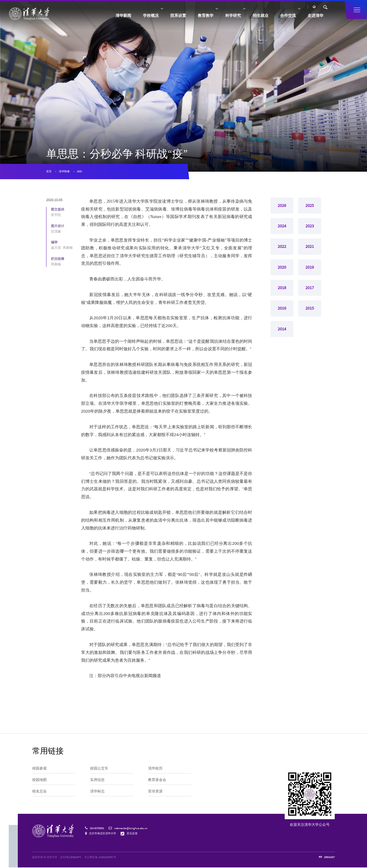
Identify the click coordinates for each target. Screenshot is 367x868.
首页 (49, 172)
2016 (282, 309)
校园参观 (40, 769)
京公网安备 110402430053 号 (100, 858)
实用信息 (97, 781)
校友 (239, 7)
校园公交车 (99, 769)
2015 (310, 309)
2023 (310, 227)
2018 (282, 288)
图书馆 (289, 7)
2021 (310, 247)
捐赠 (248, 7)
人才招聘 (259, 7)
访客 (231, 7)
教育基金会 (157, 781)
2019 (310, 268)
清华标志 (97, 792)
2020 (80, 172)
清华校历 (155, 769)
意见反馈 (132, 834)
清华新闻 (112, 16)
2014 (282, 330)
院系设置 (170, 16)
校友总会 (40, 792)
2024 (282, 227)
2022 (282, 247)
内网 (271, 7)
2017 (310, 288)
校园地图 (40, 781)
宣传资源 (155, 792)
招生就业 (256, 16)
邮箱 (279, 7)
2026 (282, 206)
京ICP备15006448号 (71, 858)
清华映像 (64, 172)
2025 (310, 206)
